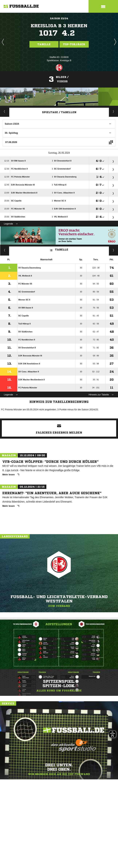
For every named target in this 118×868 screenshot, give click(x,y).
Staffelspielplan (114, 111)
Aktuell (5, 111)
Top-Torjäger (74, 44)
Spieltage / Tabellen (59, 112)
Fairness (5, 250)
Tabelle (44, 44)
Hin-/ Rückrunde (114, 250)
